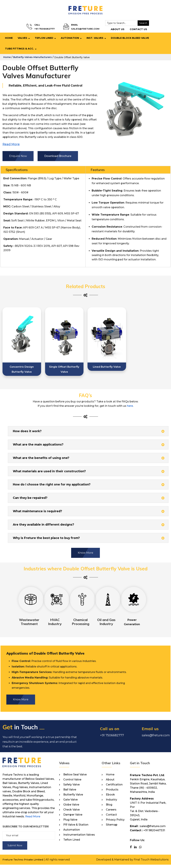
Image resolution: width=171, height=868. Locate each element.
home (7, 57)
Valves (22, 38)
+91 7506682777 (46, 29)
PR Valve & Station (76, 828)
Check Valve (71, 813)
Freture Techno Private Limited (24, 863)
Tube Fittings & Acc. (19, 49)
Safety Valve (71, 788)
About (110, 783)
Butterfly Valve (73, 798)
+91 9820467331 (154, 834)
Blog (109, 808)
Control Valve (72, 783)
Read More (33, 820)
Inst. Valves (95, 38)
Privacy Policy (115, 823)
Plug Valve (70, 823)
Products (112, 793)
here (130, 406)
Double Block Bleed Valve (130, 38)
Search (140, 23)
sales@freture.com (84, 29)
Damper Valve (73, 818)
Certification (114, 788)
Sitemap (112, 828)
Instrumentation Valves (79, 838)
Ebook (110, 798)
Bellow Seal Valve (75, 778)
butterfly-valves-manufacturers (32, 57)
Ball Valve (70, 793)
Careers (111, 813)
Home (9, 38)
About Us (115, 29)
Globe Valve (71, 808)
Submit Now (15, 849)
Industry (111, 803)
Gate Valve (70, 803)
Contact (111, 818)
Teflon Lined (44, 38)
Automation (70, 38)
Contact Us (135, 29)
